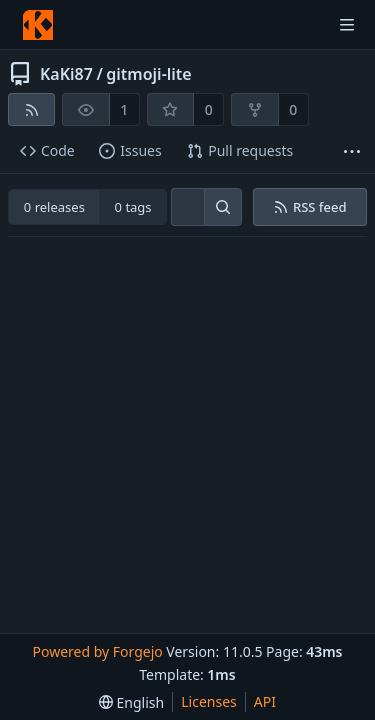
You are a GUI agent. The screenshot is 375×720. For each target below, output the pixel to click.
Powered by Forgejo (97, 651)
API (265, 701)
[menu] (131, 702)
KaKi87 (66, 74)
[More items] (352, 151)
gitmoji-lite (148, 74)
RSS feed (309, 207)
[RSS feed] (31, 109)
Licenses (209, 701)
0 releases (54, 207)
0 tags (133, 207)
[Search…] (223, 207)
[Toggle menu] (347, 25)
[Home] (38, 25)
